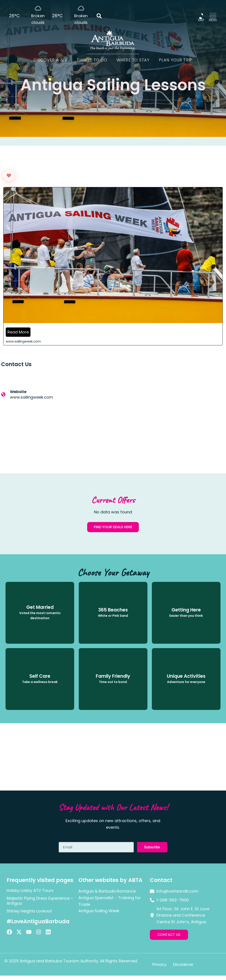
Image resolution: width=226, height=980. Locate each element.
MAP (201, 20)
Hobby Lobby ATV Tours (30, 890)
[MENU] (213, 16)
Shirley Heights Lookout (29, 911)
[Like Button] (9, 176)
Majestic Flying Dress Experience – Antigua (40, 901)
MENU (213, 20)
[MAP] (201, 16)
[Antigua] (169, 414)
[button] (99, 16)
